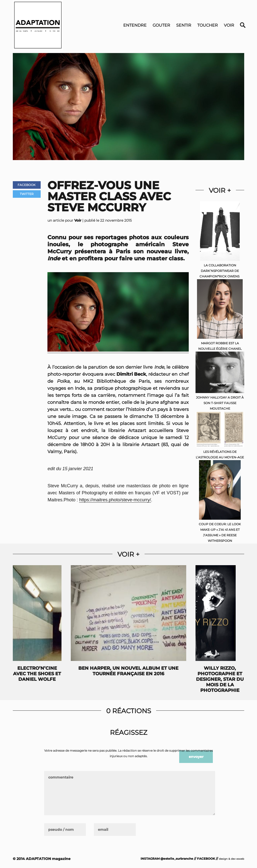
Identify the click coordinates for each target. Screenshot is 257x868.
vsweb (240, 859)
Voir (229, 25)
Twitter (27, 194)
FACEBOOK (206, 859)
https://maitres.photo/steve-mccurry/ (115, 500)
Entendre (135, 25)
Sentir (184, 25)
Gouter (161, 25)
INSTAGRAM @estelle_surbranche (167, 859)
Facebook (27, 185)
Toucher (208, 25)
